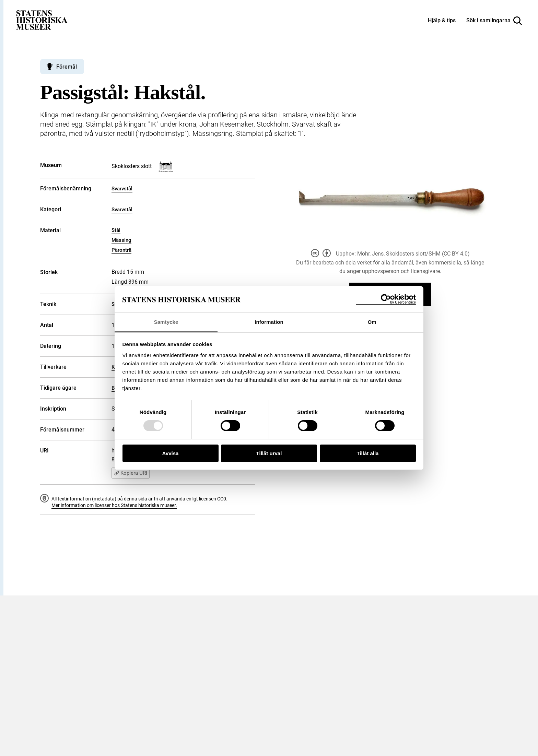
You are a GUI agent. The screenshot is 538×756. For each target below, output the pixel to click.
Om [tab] (372, 322)
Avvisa (171, 453)
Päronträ (121, 250)
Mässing (121, 240)
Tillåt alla (368, 453)
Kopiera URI (131, 473)
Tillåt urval (269, 453)
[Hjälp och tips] (442, 21)
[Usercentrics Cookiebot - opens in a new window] (386, 299)
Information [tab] (269, 322)
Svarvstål (122, 189)
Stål (116, 230)
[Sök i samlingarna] (494, 21)
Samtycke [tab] (166, 322)
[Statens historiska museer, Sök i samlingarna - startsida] (42, 20)
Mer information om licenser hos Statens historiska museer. (114, 505)
